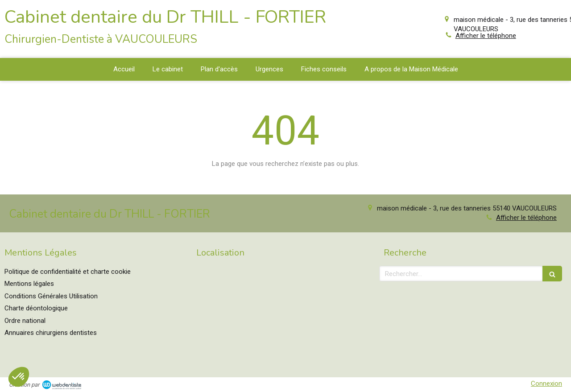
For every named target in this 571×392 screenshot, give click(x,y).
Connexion (546, 384)
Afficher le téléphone (486, 36)
